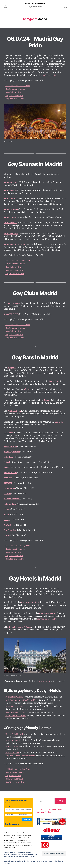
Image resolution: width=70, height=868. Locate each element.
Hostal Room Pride (14, 740)
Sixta (6, 520)
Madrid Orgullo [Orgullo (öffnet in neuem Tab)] (49, 75)
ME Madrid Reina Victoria (19, 627)
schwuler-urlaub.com (35, 4)
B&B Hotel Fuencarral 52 (17, 712)
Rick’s (6, 514)
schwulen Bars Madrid (48, 619)
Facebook (48, 812)
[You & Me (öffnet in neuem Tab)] (59, 422)
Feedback (59, 809)
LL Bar (7, 509)
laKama (7, 494)
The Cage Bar (10, 530)
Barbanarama (10, 447)
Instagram (41, 812)
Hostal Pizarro (12, 746)
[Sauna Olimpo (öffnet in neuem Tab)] (11, 217)
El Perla (7, 462)
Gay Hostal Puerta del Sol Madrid (20, 756)
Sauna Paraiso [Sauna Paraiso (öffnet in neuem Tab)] (10, 223)
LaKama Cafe (10, 504)
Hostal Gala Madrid (14, 734)
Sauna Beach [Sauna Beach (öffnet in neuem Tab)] (10, 190)
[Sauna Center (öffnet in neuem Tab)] (10, 198)
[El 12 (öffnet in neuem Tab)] (26, 389)
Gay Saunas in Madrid (15, 89)
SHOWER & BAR (11, 314)
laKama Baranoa (12, 499)
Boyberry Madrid (12, 452)
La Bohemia (9, 488)
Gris (6, 467)
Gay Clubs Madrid (14, 92)
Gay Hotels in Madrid (15, 99)
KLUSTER (8, 483)
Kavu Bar (8, 478)
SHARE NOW (45, 681)
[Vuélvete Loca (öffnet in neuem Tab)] (14, 411)
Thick (6, 535)
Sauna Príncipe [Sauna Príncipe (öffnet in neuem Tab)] (11, 234)
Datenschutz (42, 809)
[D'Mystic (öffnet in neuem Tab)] (12, 368)
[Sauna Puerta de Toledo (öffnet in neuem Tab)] (15, 244)
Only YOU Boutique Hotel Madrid (20, 700)
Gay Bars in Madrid (14, 96)
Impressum (51, 809)
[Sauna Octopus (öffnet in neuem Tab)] (11, 209)
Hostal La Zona (12, 752)
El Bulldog (9, 457)
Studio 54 (8, 525)
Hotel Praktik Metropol (16, 716)
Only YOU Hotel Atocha (16, 706)
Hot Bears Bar (10, 473)
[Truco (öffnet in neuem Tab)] (47, 400)
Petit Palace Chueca (14, 697)
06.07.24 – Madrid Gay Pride (35, 42)
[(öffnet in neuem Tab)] (54, 381)
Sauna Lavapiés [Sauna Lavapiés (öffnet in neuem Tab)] (11, 182)
